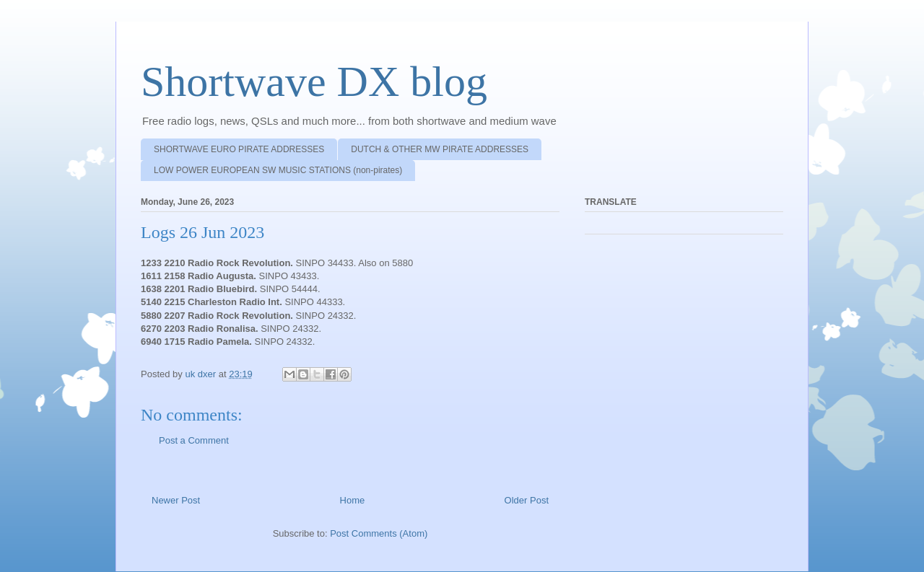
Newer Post (176, 500)
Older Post (527, 500)
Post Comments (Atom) (379, 533)
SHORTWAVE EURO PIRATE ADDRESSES (239, 149)
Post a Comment (194, 440)
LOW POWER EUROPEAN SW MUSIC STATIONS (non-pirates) (278, 170)
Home (353, 500)
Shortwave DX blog (314, 82)
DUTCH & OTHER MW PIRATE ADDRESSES (440, 149)
